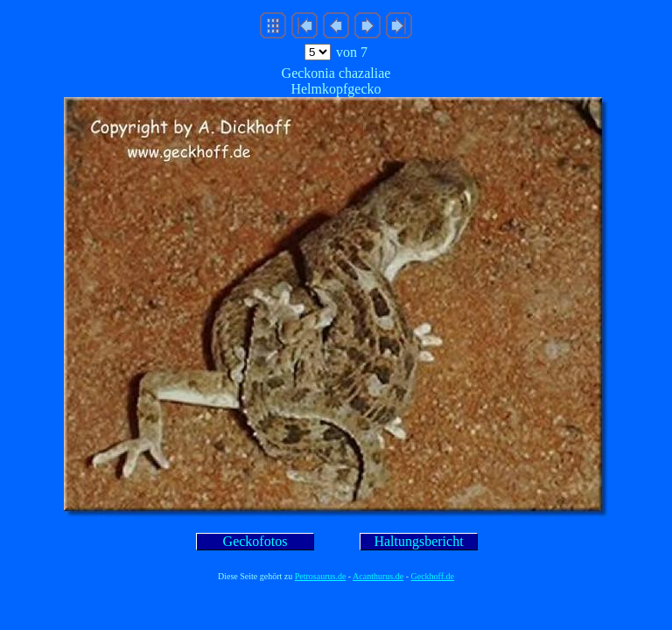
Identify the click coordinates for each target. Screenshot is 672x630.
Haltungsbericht (418, 541)
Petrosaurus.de (321, 576)
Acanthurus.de (378, 576)
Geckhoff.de (433, 576)
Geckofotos (255, 541)
